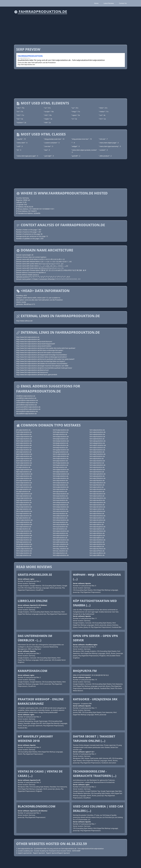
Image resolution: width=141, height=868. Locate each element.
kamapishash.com (33, 671)
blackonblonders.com (37, 806)
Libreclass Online (33, 601)
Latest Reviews (109, 3)
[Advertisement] (69, 28)
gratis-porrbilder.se (35, 575)
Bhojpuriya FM (85, 671)
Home (96, 3)
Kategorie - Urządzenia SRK (95, 699)
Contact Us (123, 3)
